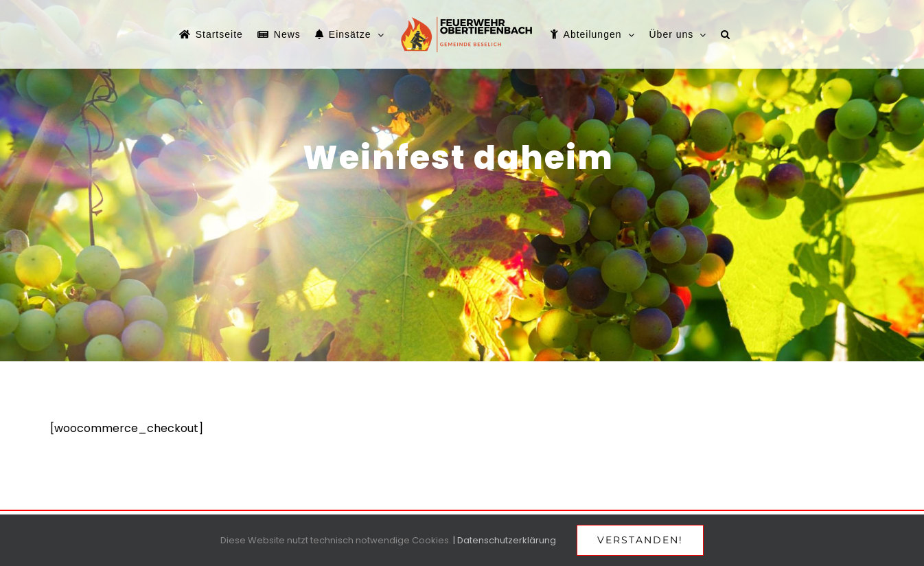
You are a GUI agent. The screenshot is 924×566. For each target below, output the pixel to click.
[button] (726, 34)
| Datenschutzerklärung (505, 540)
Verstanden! (640, 540)
